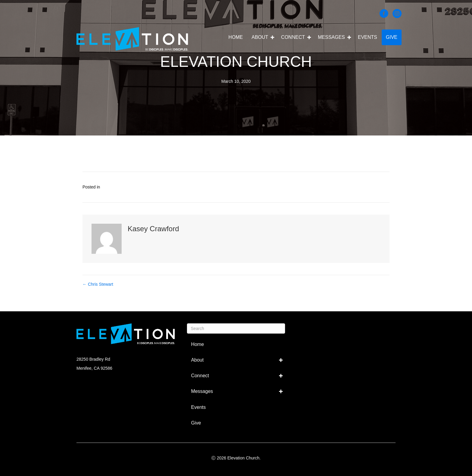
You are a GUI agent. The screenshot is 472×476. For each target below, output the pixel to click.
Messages (331, 37)
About (260, 37)
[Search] (236, 328)
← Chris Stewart (98, 284)
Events (368, 37)
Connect (293, 37)
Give (392, 37)
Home (236, 37)
